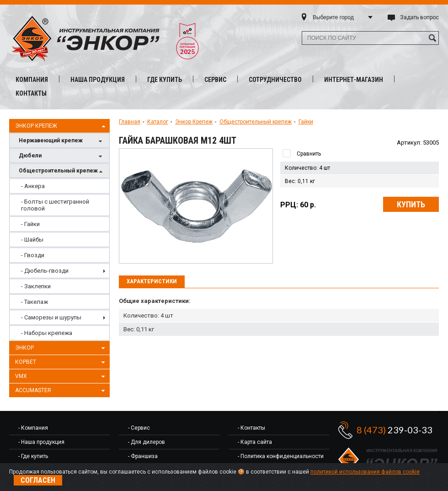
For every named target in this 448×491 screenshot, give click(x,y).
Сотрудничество (275, 80)
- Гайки (30, 224)
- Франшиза (143, 456)
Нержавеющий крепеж (62, 141)
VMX (61, 377)
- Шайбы (32, 240)
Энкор (61, 348)
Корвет (61, 362)
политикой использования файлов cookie (365, 472)
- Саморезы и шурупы (51, 317)
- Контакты (251, 428)
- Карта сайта (255, 442)
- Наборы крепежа (47, 333)
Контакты (31, 93)
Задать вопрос (419, 17)
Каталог (158, 122)
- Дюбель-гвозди (45, 271)
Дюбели (62, 156)
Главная (130, 122)
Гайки (306, 122)
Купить (411, 204)
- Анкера (33, 186)
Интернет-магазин (354, 80)
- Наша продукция (41, 442)
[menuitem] (59, 186)
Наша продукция (98, 80)
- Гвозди (33, 255)
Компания (32, 80)
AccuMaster (61, 391)
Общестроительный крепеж (62, 171)
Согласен (38, 480)
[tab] (152, 282)
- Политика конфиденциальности (281, 456)
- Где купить (33, 456)
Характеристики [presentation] (152, 281)
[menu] (59, 259)
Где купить (165, 80)
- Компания (33, 428)
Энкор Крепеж (61, 126)
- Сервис (139, 428)
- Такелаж (35, 302)
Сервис (215, 80)
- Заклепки (36, 286)
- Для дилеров (147, 442)
